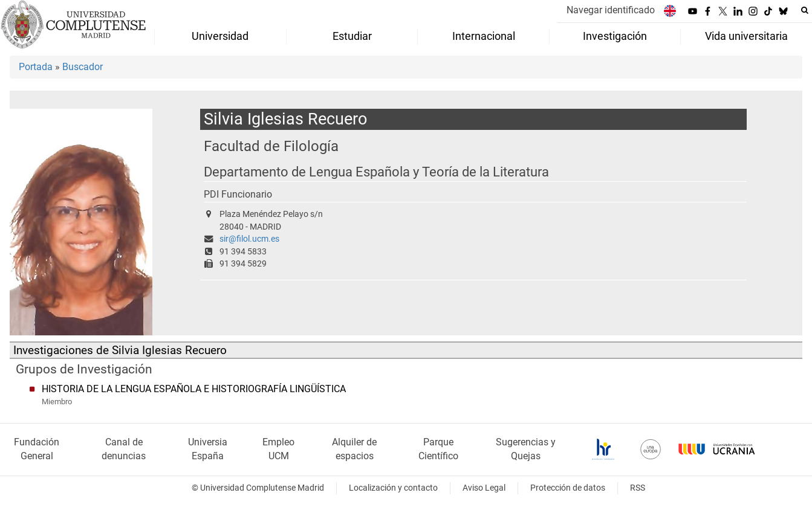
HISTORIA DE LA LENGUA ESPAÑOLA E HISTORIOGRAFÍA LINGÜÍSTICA (194, 389)
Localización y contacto (393, 488)
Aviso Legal (484, 488)
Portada (36, 67)
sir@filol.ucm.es (249, 239)
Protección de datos (568, 488)
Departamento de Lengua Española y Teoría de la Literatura (376, 172)
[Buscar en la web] (805, 10)
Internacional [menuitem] (484, 36)
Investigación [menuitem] (615, 36)
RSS (638, 488)
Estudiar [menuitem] (352, 36)
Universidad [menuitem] (220, 36)
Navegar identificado (611, 10)
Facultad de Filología (271, 146)
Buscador (83, 67)
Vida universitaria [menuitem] (746, 36)
